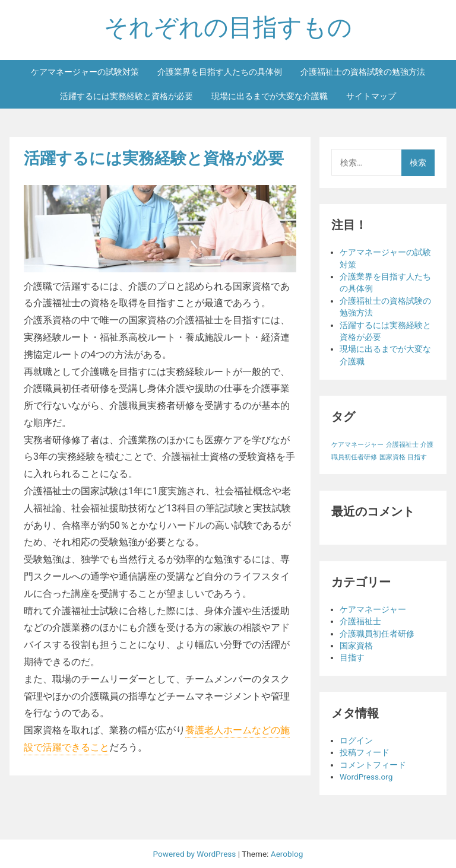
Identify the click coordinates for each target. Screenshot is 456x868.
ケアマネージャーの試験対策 (85, 72)
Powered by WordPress (196, 854)
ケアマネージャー (373, 609)
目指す (352, 657)
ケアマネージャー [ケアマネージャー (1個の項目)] (357, 445)
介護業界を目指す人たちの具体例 (220, 72)
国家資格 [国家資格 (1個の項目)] (392, 457)
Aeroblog (287, 854)
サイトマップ (371, 96)
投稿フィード (365, 752)
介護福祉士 (360, 621)
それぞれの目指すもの (228, 27)
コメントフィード (373, 765)
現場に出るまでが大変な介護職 (270, 96)
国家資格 (356, 646)
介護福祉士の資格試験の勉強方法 (363, 72)
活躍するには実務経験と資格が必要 (126, 96)
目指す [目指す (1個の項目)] (417, 457)
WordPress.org (366, 777)
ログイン (356, 740)
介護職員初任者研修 (377, 634)
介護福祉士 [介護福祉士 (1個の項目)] (402, 445)
